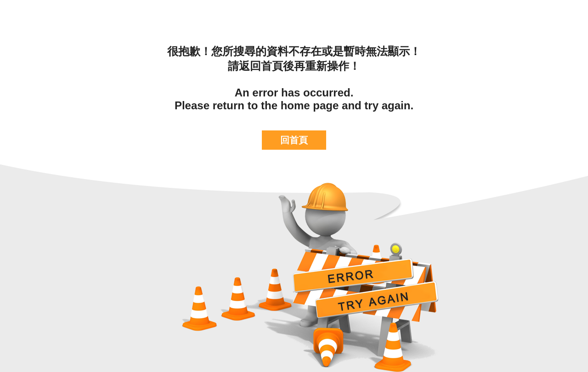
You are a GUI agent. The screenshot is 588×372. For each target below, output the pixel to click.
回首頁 (294, 140)
